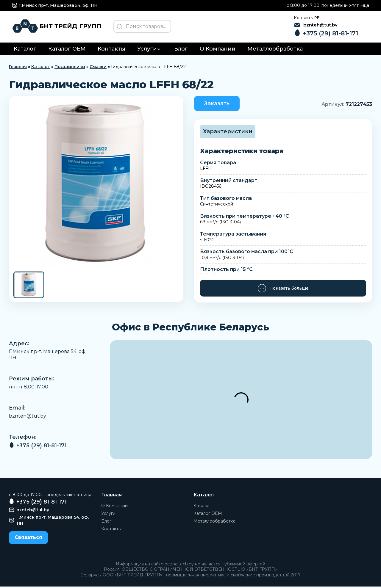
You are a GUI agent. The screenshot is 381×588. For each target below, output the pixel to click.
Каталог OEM (67, 50)
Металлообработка (275, 50)
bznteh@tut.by (28, 417)
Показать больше (283, 290)
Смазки (98, 68)
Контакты (111, 50)
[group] (96, 184)
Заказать (218, 105)
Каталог (25, 50)
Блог (181, 50)
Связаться (28, 539)
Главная (18, 68)
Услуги (147, 50)
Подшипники (70, 68)
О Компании (218, 50)
